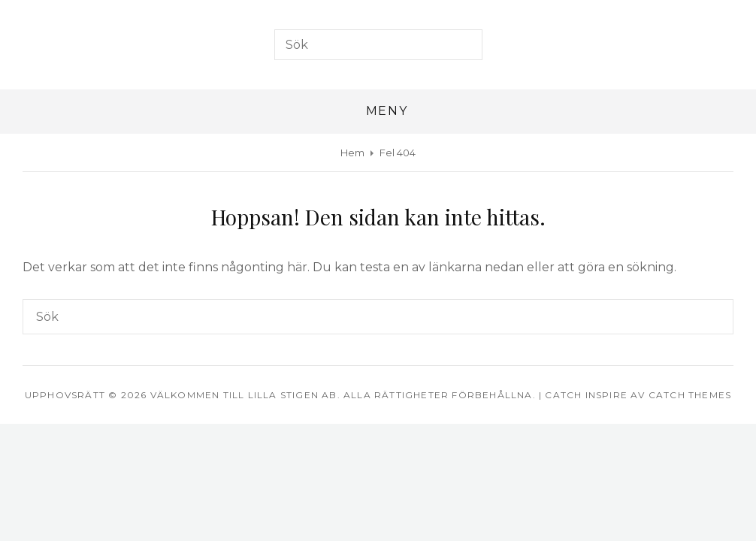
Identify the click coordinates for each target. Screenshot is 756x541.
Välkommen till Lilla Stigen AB (244, 395)
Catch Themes (690, 395)
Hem (352, 153)
